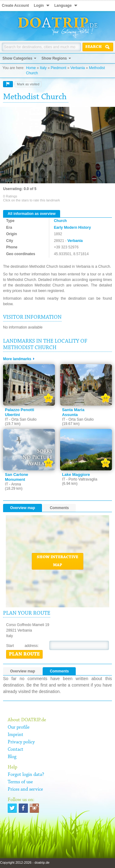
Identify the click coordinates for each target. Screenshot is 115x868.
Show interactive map (57, 561)
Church (60, 221)
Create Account (15, 6)
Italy (43, 68)
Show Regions (54, 58)
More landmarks (17, 359)
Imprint (15, 735)
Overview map (23, 508)
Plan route (24, 654)
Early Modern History (73, 228)
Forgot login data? (26, 775)
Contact (15, 749)
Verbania (77, 68)
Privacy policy (21, 742)
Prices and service (25, 789)
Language (63, 6)
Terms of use (20, 782)
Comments (59, 508)
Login (39, 6)
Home (31, 68)
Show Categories (17, 58)
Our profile (19, 727)
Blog (12, 757)
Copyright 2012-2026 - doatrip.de (25, 862)
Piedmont (58, 68)
